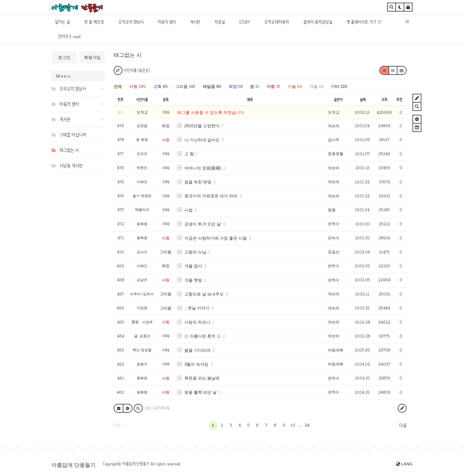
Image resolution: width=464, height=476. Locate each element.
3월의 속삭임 (196, 364)
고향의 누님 (195, 252)
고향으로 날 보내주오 (204, 294)
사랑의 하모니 (197, 322)
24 (307, 425)
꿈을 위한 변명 (198, 182)
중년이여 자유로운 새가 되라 (211, 196)
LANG (404, 464)
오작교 (334, 112)
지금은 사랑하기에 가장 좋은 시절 (216, 238)
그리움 (166, 252)
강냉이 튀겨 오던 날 (203, 224)
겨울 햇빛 (193, 280)
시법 (188, 210)
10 (293, 425)
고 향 (189, 154)
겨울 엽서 (193, 266)
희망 (166, 126)
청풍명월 (336, 154)
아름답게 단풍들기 (74, 465)
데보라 (334, 126)
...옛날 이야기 (197, 308)
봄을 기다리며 (197, 350)
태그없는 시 (128, 55)
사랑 (166, 140)
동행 (332, 210)
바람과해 (336, 350)
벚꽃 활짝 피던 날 (201, 392)
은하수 (334, 224)
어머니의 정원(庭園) (203, 168)
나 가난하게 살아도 (202, 140)
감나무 (334, 140)
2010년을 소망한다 (202, 126)
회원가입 (92, 57)
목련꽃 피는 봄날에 (202, 378)
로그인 (64, 57)
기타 (166, 112)
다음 (403, 425)
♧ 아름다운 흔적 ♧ (203, 336)
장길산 (334, 252)
